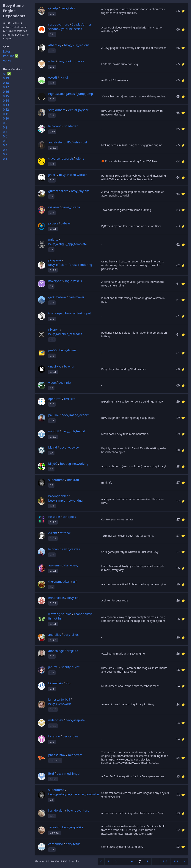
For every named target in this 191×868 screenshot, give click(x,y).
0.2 (5, 154)
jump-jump (85, 94)
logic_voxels (74, 281)
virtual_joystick (78, 110)
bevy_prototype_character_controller (74, 794)
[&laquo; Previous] (101, 861)
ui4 (75, 582)
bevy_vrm (71, 366)
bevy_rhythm (80, 191)
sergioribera (57, 110)
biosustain (56, 683)
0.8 (5, 127)
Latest (7, 51)
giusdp (53, 8)
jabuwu (53, 667)
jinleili (52, 175)
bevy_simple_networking (66, 500)
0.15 (6, 96)
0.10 (6, 118)
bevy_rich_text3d (73, 431)
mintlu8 (54, 431)
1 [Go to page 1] (108, 861)
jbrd (51, 774)
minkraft (73, 480)
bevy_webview (70, 447)
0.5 (5, 141)
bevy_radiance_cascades (65, 334)
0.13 (6, 105)
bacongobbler (58, 496)
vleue (52, 383)
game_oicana (71, 207)
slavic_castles (71, 549)
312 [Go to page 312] (165, 861)
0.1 (5, 159)
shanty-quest (70, 667)
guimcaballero (58, 191)
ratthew (65, 533)
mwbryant (55, 281)
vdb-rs (80, 159)
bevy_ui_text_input (78, 313)
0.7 (5, 132)
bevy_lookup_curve (71, 61)
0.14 (6, 101)
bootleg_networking (74, 464)
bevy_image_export (75, 415)
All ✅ (7, 74)
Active (7, 60)
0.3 (5, 150)
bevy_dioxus (68, 350)
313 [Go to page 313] (176, 861)
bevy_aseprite (75, 720)
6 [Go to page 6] (132, 861)
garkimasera (57, 297)
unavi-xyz (55, 366)
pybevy (53, 223)
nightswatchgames (62, 94)
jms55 (53, 350)
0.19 (6, 78)
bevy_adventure (78, 810)
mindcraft (75, 755)
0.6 (5, 136)
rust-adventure (59, 24)
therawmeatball (59, 582)
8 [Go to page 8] (148, 861)
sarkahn (54, 827)
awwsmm (55, 565)
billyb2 (53, 464)
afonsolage (56, 651)
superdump (56, 480)
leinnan (54, 549)
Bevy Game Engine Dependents (14, 11)
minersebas (57, 598)
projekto (72, 651)
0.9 (5, 123)
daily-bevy (71, 565)
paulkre (54, 415)
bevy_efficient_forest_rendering (70, 265)
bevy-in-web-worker (73, 175)
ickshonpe (55, 313)
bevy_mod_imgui (68, 774)
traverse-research (61, 159)
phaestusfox (57, 755)
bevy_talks (68, 8)
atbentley (55, 45)
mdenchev (56, 720)
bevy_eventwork (60, 704)
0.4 (5, 145)
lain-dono (55, 126)
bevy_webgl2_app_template (68, 244)
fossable (54, 517)
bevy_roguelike (73, 827)
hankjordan (56, 810)
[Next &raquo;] (184, 861)
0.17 (6, 87)
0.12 (6, 110)
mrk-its (53, 240)
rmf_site (70, 399)
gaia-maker (76, 297)
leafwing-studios (60, 614)
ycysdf (53, 77)
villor (52, 61)
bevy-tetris (73, 844)
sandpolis (69, 517)
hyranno (54, 736)
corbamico (56, 844)
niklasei (54, 207)
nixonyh (54, 330)
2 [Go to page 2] (116, 861)
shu (68, 683)
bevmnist (65, 383)
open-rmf (55, 399)
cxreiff (53, 533)
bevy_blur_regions (77, 45)
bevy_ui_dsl (72, 635)
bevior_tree (71, 736)
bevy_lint (73, 598)
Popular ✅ (11, 56)
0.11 (6, 114)
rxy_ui (64, 77)
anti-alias (55, 635)
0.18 (6, 83)
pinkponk (55, 260)
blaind (53, 447)
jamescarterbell (59, 699)
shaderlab (71, 126)
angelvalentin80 (60, 142)
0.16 (6, 92)
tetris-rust (80, 142)
